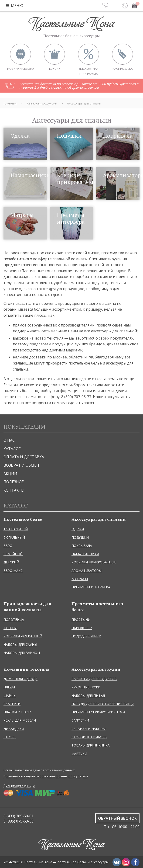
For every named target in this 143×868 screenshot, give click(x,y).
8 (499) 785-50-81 (19, 816)
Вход (125, 6)
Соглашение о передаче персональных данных (39, 770)
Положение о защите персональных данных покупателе (46, 776)
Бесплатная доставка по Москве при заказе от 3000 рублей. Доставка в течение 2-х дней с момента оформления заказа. (79, 85)
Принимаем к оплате (19, 785)
